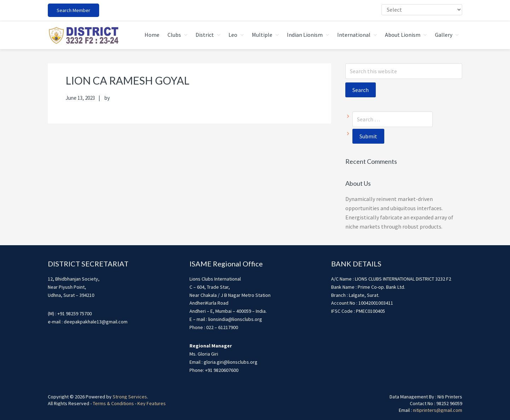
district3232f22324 (83, 35)
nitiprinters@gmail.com (438, 410)
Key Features (152, 403)
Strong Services (130, 396)
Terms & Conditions (113, 403)
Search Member (73, 10)
